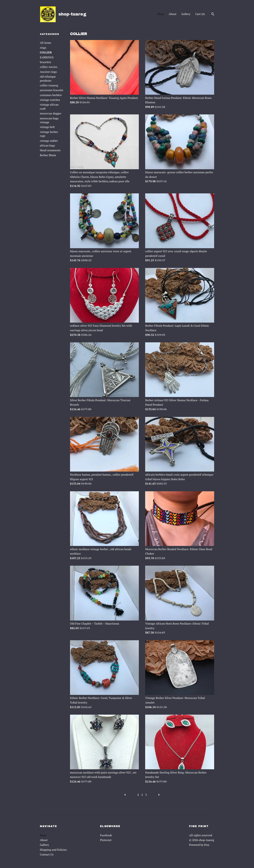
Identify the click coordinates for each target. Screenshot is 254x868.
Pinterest (106, 840)
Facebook (106, 835)
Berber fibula (48, 155)
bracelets (46, 62)
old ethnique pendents (48, 78)
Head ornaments (50, 150)
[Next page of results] (159, 795)
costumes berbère (51, 95)
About (173, 14)
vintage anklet (49, 141)
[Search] (213, 14)
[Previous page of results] (125, 795)
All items (46, 43)
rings (43, 48)
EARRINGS (47, 57)
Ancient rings (48, 72)
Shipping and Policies (53, 850)
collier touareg (49, 85)
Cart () (200, 14)
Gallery (186, 14)
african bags (47, 145)
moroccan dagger (51, 113)
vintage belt (47, 127)
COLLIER (46, 52)
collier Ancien (49, 67)
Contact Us (47, 854)
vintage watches (50, 100)
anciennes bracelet (52, 90)
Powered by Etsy (199, 845)
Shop (161, 14)
